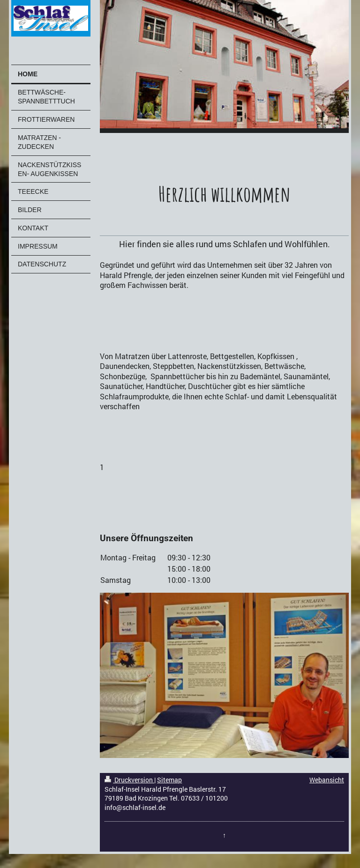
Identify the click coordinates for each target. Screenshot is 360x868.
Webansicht (327, 780)
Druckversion (129, 780)
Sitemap (169, 780)
